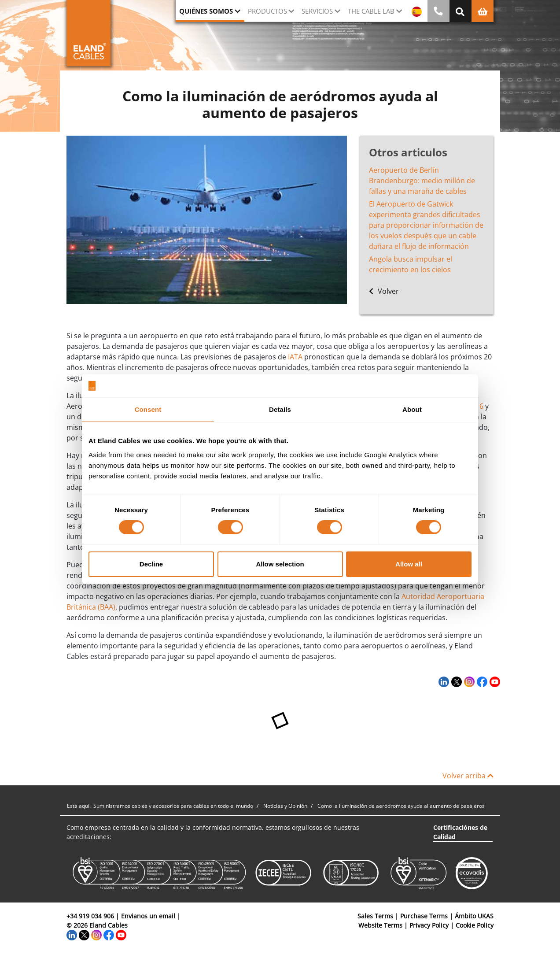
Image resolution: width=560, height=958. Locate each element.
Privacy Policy (429, 925)
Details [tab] (280, 409)
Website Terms (380, 925)
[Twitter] (455, 681)
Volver (384, 291)
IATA (295, 357)
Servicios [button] (317, 11)
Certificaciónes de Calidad (460, 832)
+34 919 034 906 (90, 916)
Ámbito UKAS (474, 916)
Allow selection (280, 564)
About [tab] (412, 409)
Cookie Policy (475, 925)
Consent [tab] (148, 409)
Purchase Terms (424, 916)
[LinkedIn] (443, 681)
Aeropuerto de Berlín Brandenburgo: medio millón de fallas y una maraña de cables (422, 181)
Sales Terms (375, 916)
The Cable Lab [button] (371, 11)
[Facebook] (481, 681)
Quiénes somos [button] (206, 11)
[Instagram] (468, 681)
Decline (151, 564)
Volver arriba (468, 776)
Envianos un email (148, 916)
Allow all (409, 564)
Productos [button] (267, 11)
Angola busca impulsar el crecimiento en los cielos (411, 264)
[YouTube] (494, 681)
